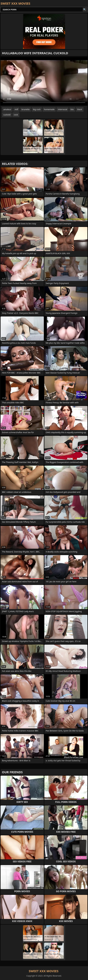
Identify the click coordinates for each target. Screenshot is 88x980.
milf (16, 109)
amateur (7, 109)
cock (16, 115)
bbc (72, 109)
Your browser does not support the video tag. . (44, 81)
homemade (49, 109)
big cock (37, 109)
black (80, 109)
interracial (62, 109)
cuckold (7, 115)
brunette (26, 109)
